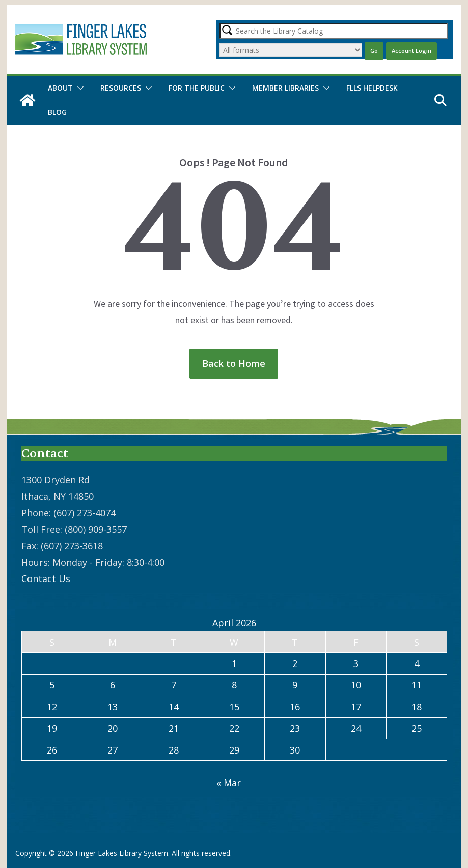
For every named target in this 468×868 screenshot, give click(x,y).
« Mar (229, 783)
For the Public (197, 88)
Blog (57, 112)
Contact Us (46, 578)
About (60, 88)
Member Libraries (285, 88)
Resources (121, 88)
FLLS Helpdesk (372, 88)
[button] (78, 88)
